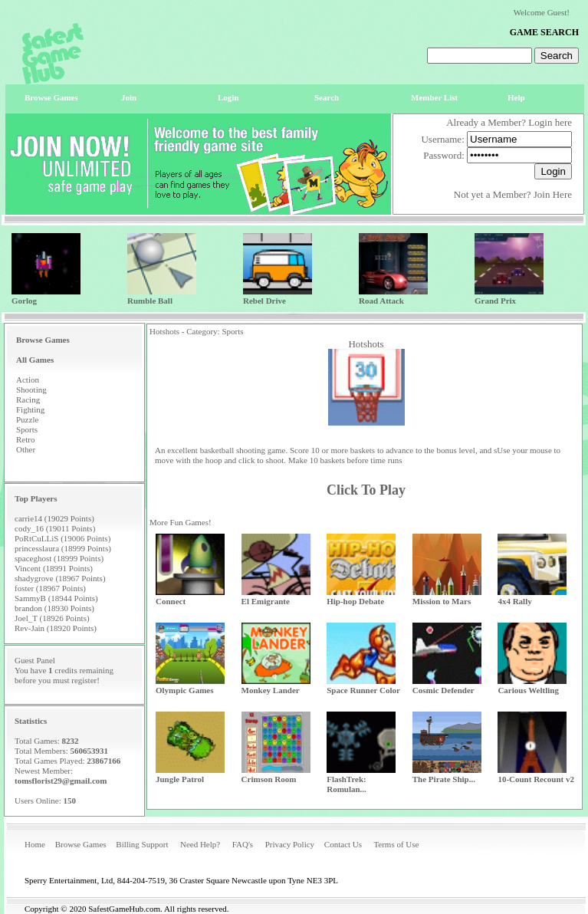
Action (28, 380)
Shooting (31, 390)
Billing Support (142, 844)
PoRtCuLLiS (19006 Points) (62, 538)
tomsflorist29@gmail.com (61, 781)
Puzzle (27, 419)
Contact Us (343, 844)
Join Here (553, 194)
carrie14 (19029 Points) (54, 518)
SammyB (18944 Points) (56, 598)
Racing (28, 399)
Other (26, 449)
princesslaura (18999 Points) (63, 548)
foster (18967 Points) (50, 588)
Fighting (30, 409)
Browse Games (81, 844)
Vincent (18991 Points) (54, 568)
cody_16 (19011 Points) (55, 528)
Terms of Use (396, 844)
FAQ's (243, 844)
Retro (25, 439)
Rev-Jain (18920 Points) (56, 628)
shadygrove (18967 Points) (60, 578)
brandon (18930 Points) (54, 608)
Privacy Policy (290, 844)
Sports (27, 429)
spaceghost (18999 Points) (59, 558)
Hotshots (366, 344)
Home (35, 844)
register (84, 680)
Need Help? (200, 844)
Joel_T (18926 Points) (52, 618)
